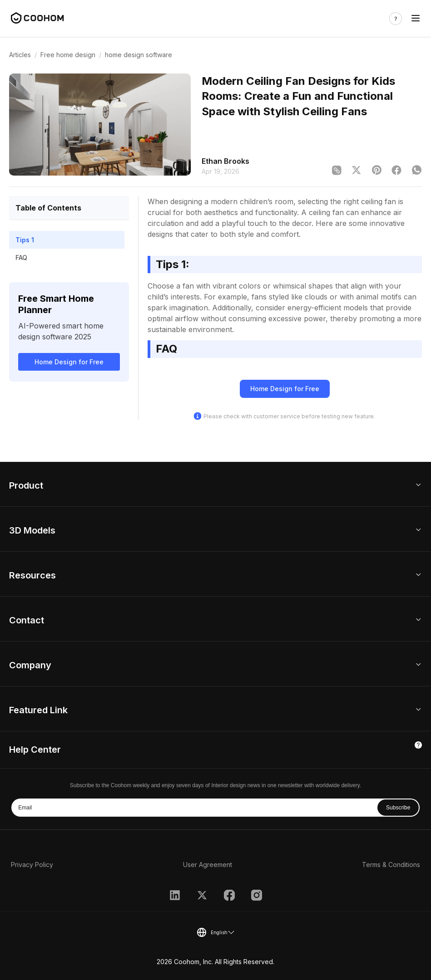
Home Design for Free (69, 362)
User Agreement (208, 865)
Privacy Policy (32, 865)
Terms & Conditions (391, 865)
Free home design (68, 55)
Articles (20, 55)
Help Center (35, 750)
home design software (139, 55)
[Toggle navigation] (416, 18)
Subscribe (398, 808)
